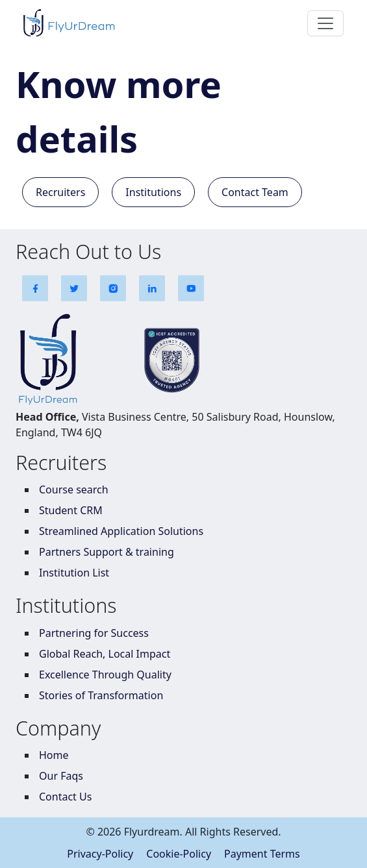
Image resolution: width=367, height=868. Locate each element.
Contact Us (65, 797)
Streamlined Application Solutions (121, 531)
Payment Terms (262, 854)
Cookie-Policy (179, 854)
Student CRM (71, 510)
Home (54, 755)
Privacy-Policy (100, 854)
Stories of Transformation (101, 695)
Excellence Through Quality (105, 675)
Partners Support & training (107, 552)
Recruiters (60, 192)
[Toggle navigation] (325, 23)
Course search (74, 490)
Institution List (74, 573)
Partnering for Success (94, 633)
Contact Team (255, 192)
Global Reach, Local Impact (105, 654)
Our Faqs (61, 776)
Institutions (153, 192)
